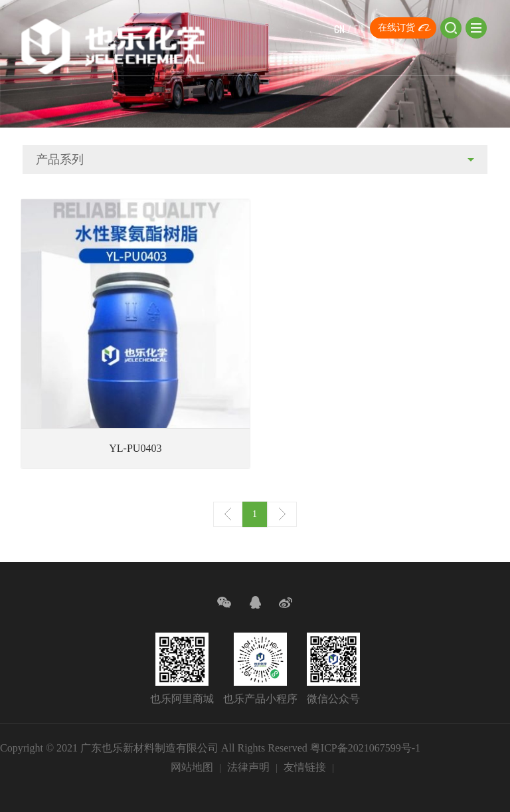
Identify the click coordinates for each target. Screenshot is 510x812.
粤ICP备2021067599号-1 (365, 748)
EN (359, 29)
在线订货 (396, 28)
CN (339, 29)
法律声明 (248, 767)
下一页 (282, 514)
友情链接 (305, 767)
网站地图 (192, 767)
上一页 (228, 514)
